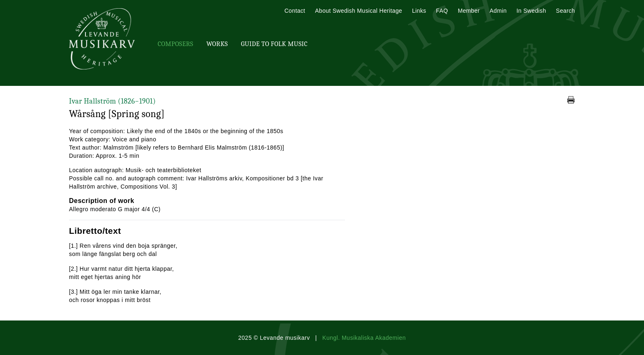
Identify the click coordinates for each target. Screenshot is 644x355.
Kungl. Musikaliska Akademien (364, 338)
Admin (498, 11)
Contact (295, 11)
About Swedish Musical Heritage (359, 11)
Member (469, 11)
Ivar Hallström (112, 101)
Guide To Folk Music (274, 44)
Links (419, 11)
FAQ (442, 11)
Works (217, 44)
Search (566, 11)
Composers (175, 44)
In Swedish (531, 11)
